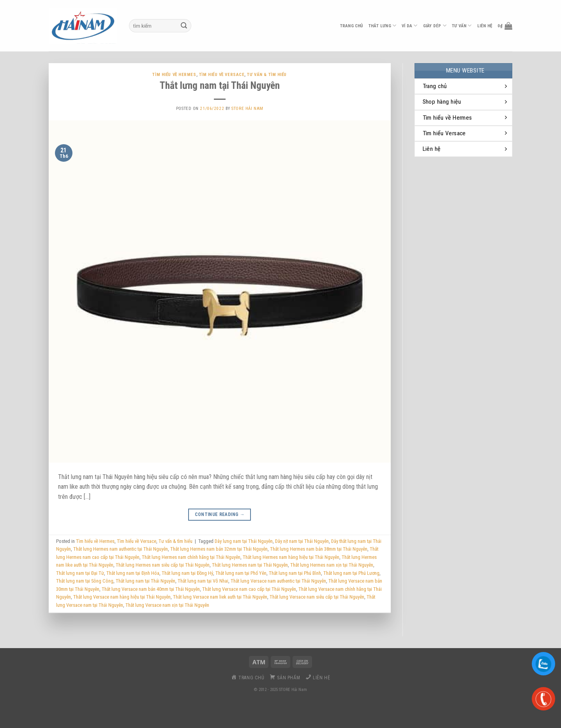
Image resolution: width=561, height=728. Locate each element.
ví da (410, 26)
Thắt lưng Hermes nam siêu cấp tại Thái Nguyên (163, 565)
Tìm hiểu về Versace (222, 75)
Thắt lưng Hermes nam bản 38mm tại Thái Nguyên (319, 549)
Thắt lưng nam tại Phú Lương (351, 573)
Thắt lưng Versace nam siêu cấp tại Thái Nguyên (317, 597)
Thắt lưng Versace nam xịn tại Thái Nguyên (167, 605)
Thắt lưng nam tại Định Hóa (133, 573)
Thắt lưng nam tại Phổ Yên (241, 573)
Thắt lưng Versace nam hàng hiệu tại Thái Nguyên (122, 597)
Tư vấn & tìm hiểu (267, 75)
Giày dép (435, 26)
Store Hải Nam (247, 109)
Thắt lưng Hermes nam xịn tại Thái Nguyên (332, 565)
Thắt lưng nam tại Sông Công (85, 581)
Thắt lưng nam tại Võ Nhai (203, 581)
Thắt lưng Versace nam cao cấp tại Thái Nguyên (249, 589)
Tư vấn (462, 26)
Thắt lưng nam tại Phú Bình (295, 573)
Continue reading (220, 515)
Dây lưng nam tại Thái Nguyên (244, 541)
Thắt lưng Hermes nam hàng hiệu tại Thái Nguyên (291, 557)
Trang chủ (352, 26)
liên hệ (485, 26)
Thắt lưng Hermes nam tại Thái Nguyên (250, 565)
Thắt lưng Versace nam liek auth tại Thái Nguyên (220, 597)
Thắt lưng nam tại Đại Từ (80, 573)
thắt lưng (382, 26)
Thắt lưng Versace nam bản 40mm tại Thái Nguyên (151, 589)
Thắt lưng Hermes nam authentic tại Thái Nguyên (121, 549)
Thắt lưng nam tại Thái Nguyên (220, 85)
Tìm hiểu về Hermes (174, 75)
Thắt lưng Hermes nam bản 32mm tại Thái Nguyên (219, 549)
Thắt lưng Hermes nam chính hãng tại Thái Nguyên (191, 557)
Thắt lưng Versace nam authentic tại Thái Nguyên (278, 581)
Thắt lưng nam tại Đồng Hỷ (187, 573)
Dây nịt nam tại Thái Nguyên (302, 541)
